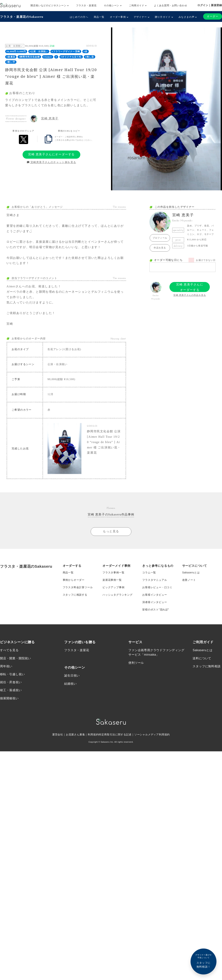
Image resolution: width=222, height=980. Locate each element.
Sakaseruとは (191, 572)
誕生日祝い (72, 675)
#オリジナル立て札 (71, 57)
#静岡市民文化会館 (29, 57)
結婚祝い (70, 683)
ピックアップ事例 (113, 587)
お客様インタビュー (155, 594)
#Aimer (48, 57)
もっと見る (111, 531)
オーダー (213, 16)
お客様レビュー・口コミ (157, 587)
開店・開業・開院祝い (16, 658)
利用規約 (93, 734)
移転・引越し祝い (12, 674)
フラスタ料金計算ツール (78, 587)
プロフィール (160, 238)
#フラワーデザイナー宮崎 (66, 51)
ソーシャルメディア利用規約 (152, 734)
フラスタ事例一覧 (113, 572)
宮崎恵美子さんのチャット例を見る (52, 162)
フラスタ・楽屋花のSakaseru (22, 17)
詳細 (52, 46)
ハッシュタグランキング (118, 594)
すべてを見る (9, 650)
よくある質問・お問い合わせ (170, 5)
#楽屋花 (11, 57)
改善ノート (189, 580)
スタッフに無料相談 (207, 666)
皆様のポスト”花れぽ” (156, 609)
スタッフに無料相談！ (203, 961)
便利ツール (136, 662)
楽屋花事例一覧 (112, 580)
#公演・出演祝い (39, 51)
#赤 (85, 51)
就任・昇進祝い (11, 682)
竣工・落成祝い (11, 690)
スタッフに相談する (75, 594)
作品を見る (160, 248)
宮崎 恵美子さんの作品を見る (190, 295)
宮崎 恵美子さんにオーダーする (51, 154)
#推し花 (90, 57)
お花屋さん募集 (75, 734)
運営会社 (58, 734)
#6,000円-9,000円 (16, 51)
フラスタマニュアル (155, 580)
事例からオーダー (74, 580)
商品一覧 (99, 17)
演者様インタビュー (155, 602)
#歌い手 (11, 62)
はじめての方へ (79, 17)
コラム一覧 (149, 572)
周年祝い (6, 666)
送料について (202, 658)
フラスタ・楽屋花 (86, 5)
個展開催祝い (9, 698)
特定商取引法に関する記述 (115, 734)
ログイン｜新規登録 (210, 5)
